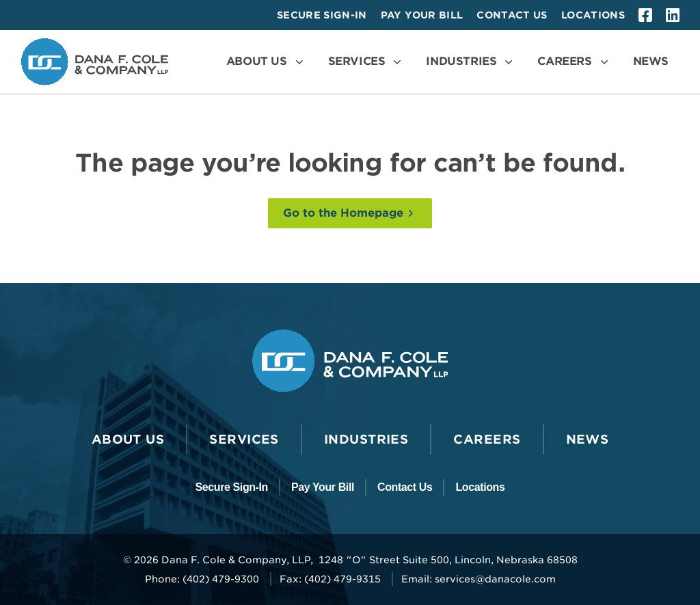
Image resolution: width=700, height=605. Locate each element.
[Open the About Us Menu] (266, 62)
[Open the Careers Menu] (574, 62)
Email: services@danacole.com (479, 579)
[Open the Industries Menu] (471, 62)
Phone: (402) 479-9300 (202, 579)
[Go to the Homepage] (350, 213)
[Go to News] (651, 62)
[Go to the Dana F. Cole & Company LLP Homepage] (95, 62)
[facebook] (645, 15)
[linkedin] (673, 15)
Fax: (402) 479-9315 (330, 579)
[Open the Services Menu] (366, 62)
